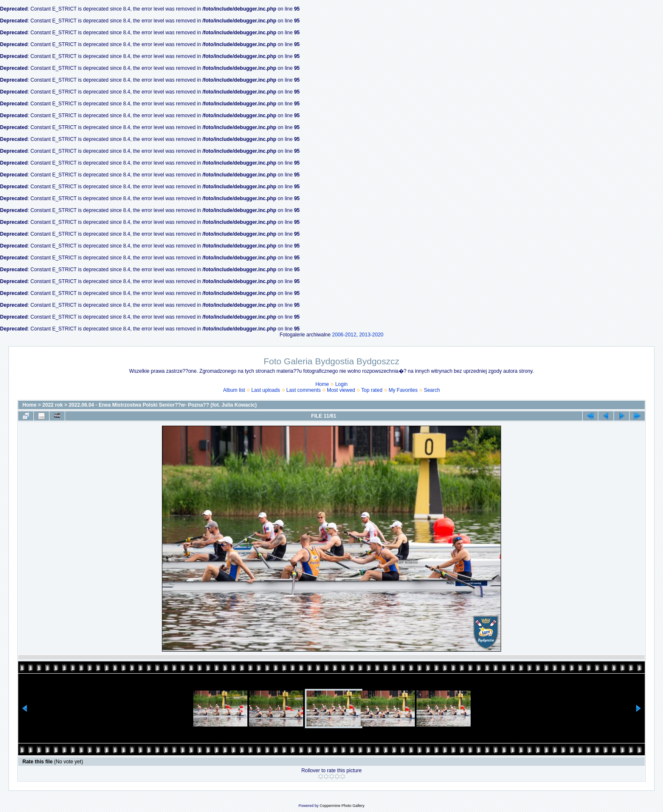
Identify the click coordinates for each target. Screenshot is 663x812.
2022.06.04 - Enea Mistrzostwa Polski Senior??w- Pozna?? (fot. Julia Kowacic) (163, 405)
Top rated (372, 390)
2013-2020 (371, 335)
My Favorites (403, 390)
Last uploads (266, 390)
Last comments (303, 390)
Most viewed (341, 390)
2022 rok (53, 405)
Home (322, 384)
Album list (234, 390)
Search (432, 390)
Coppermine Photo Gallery (342, 806)
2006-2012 (344, 335)
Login (341, 384)
